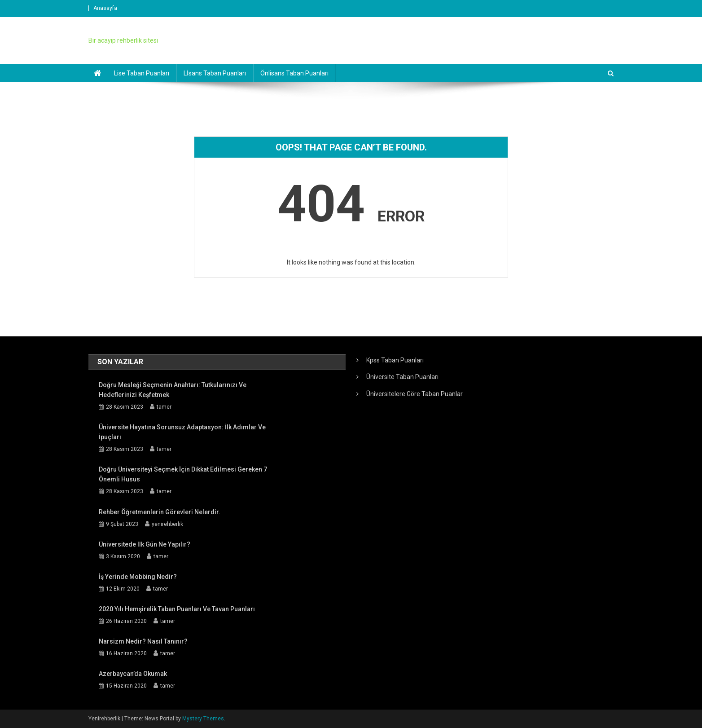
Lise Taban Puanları (142, 73)
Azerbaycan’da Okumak (133, 674)
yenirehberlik (167, 524)
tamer (164, 407)
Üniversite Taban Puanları (402, 377)
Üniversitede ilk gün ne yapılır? (145, 544)
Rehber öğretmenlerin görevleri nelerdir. (160, 512)
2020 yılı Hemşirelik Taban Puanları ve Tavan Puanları (177, 609)
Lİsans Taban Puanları (215, 73)
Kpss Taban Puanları (395, 360)
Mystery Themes (203, 719)
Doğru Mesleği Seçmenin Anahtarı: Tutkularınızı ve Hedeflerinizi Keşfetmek (173, 390)
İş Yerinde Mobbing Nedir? (138, 577)
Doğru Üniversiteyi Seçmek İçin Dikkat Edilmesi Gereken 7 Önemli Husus (183, 474)
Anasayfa (105, 8)
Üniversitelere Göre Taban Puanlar (415, 394)
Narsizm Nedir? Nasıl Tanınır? (143, 641)
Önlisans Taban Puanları (294, 73)
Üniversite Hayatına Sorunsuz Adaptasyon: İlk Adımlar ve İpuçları (182, 432)
